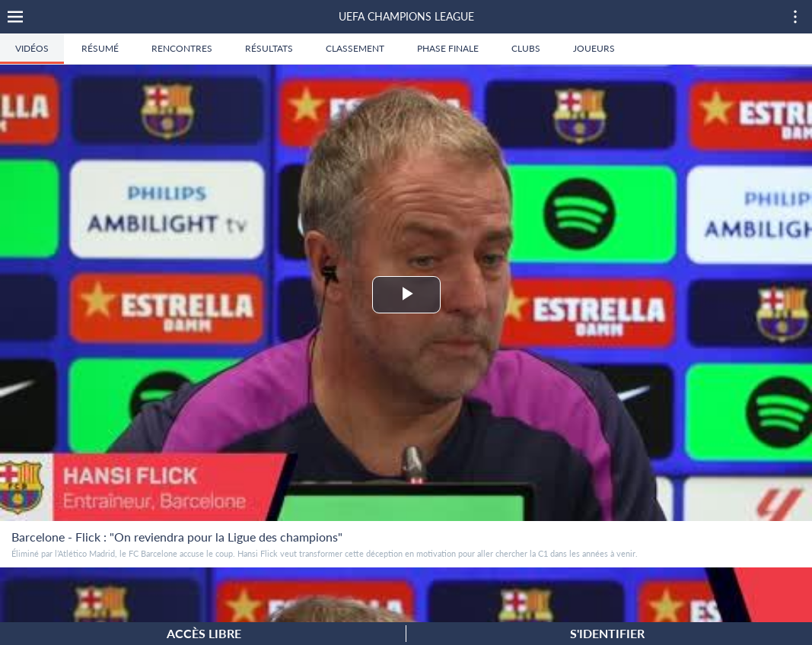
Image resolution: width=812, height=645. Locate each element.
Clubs (526, 48)
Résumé (100, 48)
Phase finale (448, 48)
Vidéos (32, 48)
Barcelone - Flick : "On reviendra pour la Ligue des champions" (177, 537)
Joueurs (594, 48)
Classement (355, 48)
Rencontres (182, 48)
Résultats (269, 48)
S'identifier (607, 633)
